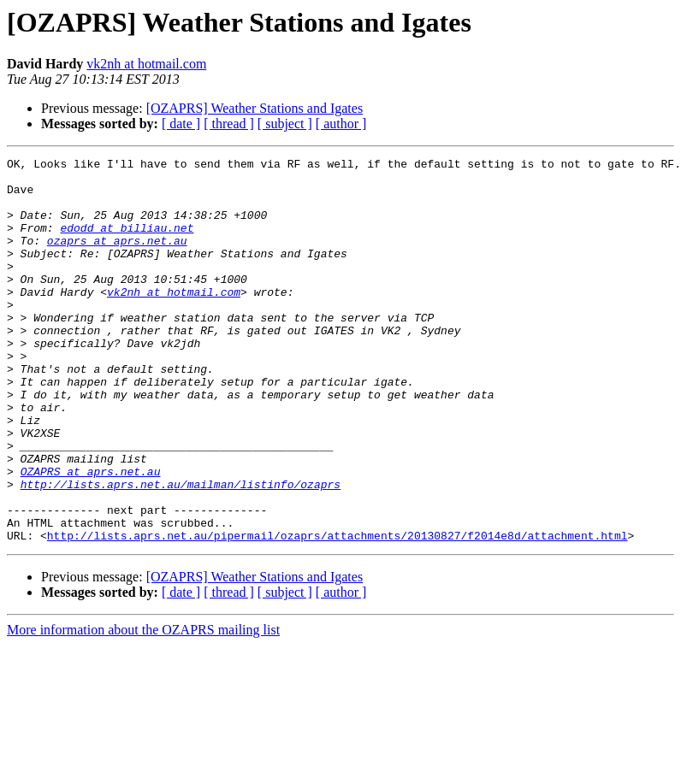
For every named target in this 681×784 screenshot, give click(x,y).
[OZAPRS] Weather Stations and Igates (255, 108)
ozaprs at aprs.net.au (117, 258)
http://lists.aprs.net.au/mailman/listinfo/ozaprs (181, 551)
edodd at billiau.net (127, 243)
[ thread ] (229, 124)
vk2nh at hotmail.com (146, 64)
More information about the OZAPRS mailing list (143, 707)
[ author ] (341, 124)
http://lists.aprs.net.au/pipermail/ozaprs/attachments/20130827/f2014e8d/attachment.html (338, 612)
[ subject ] (285, 124)
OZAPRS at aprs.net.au (91, 535)
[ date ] (181, 124)
